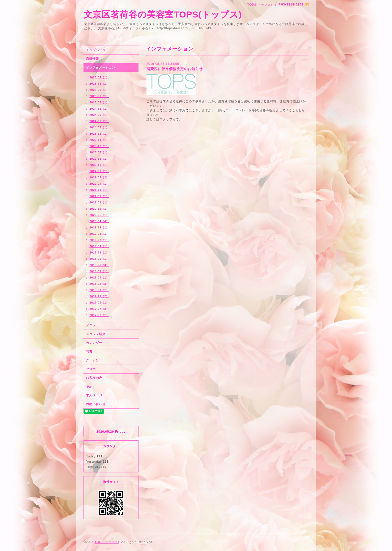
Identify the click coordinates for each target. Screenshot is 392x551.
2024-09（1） (99, 115)
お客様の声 (94, 378)
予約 (89, 387)
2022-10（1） (99, 165)
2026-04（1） (99, 77)
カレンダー (94, 343)
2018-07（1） (99, 271)
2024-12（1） (99, 109)
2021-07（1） (99, 196)
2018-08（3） (99, 265)
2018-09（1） (99, 259)
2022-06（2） (99, 177)
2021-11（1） (99, 190)
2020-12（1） (99, 209)
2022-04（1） (99, 184)
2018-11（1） (99, 252)
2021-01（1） (99, 202)
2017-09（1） (99, 303)
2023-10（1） (99, 146)
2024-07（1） (99, 121)
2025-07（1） (99, 96)
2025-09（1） (99, 90)
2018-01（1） (99, 290)
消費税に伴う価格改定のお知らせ (175, 69)
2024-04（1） (99, 127)
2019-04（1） (99, 246)
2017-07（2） (99, 309)
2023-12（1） (99, 134)
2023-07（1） (99, 152)
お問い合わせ (96, 404)
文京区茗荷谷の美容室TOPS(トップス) (163, 14)
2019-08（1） (99, 234)
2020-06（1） (99, 215)
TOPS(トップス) (107, 542)
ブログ (91, 369)
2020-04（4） (99, 221)
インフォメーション (101, 68)
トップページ (96, 50)
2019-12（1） (99, 227)
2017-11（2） (99, 296)
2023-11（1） (99, 140)
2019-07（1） (99, 240)
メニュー (92, 325)
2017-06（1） (99, 315)
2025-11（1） (99, 84)
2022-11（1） (99, 159)
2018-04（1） (99, 278)
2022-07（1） (99, 171)
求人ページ (94, 395)
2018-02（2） (99, 284)
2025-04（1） (99, 102)
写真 (89, 352)
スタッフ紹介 (96, 334)
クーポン (92, 360)
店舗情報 (92, 59)
